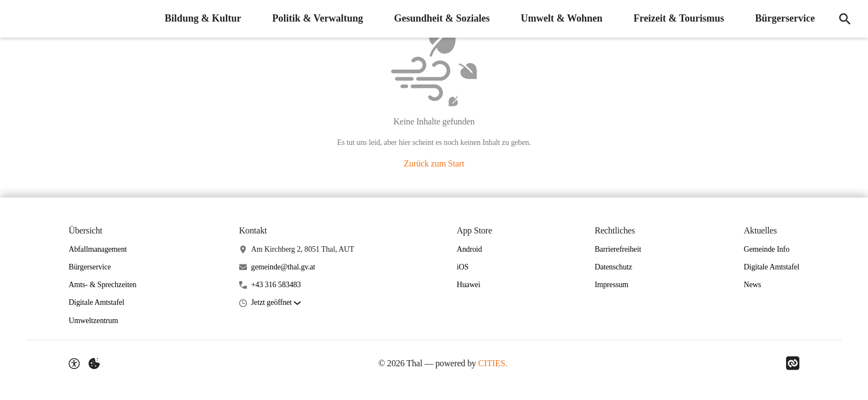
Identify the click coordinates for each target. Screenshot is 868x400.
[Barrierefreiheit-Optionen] (74, 363)
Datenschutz (613, 267)
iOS (463, 267)
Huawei (469, 285)
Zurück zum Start (434, 163)
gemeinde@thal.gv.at (283, 267)
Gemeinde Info (766, 249)
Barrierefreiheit (618, 249)
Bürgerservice (90, 267)
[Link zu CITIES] (793, 363)
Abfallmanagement (98, 249)
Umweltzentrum (93, 321)
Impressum (611, 285)
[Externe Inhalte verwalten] (94, 363)
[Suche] (845, 19)
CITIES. (493, 363)
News (752, 285)
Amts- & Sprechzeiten (102, 285)
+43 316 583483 (276, 285)
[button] (276, 303)
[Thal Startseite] (17, 19)
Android (469, 249)
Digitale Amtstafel (97, 302)
